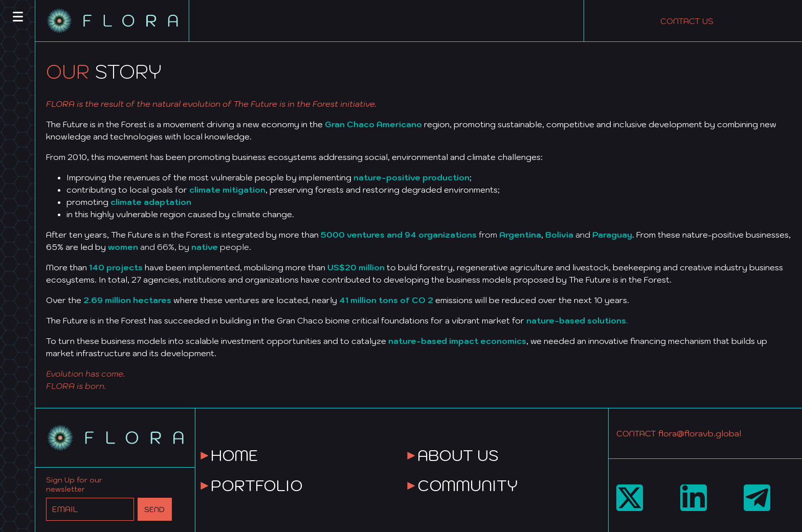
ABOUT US (458, 455)
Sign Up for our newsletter (74, 484)
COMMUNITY (467, 485)
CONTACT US (687, 21)
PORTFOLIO (257, 485)
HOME (235, 455)
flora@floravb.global (700, 433)
